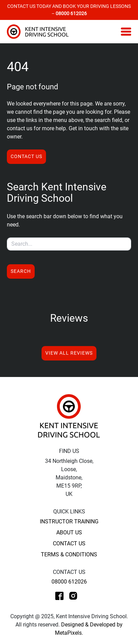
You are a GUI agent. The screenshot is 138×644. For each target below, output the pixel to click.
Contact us (26, 156)
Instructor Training (69, 521)
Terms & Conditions (69, 554)
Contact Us (69, 543)
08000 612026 (69, 582)
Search (21, 271)
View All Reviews (69, 353)
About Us (69, 532)
